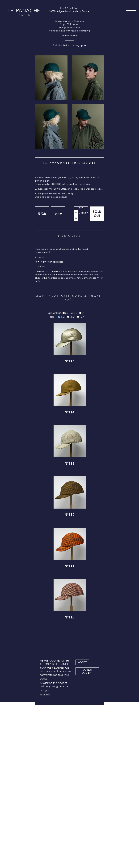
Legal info (70, 842)
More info (45, 694)
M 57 (76, 381)
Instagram (60, 856)
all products (24, 849)
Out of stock (97, 380)
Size (81, 374)
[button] (51, 244)
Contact (70, 829)
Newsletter (70, 833)
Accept (82, 662)
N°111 (69, 733)
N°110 (69, 784)
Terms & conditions (70, 837)
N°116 (69, 528)
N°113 (69, 630)
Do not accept (87, 671)
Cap (85, 479)
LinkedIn (78, 856)
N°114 (69, 579)
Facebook (69, 856)
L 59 (86, 379)
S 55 (81, 379)
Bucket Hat (71, 479)
